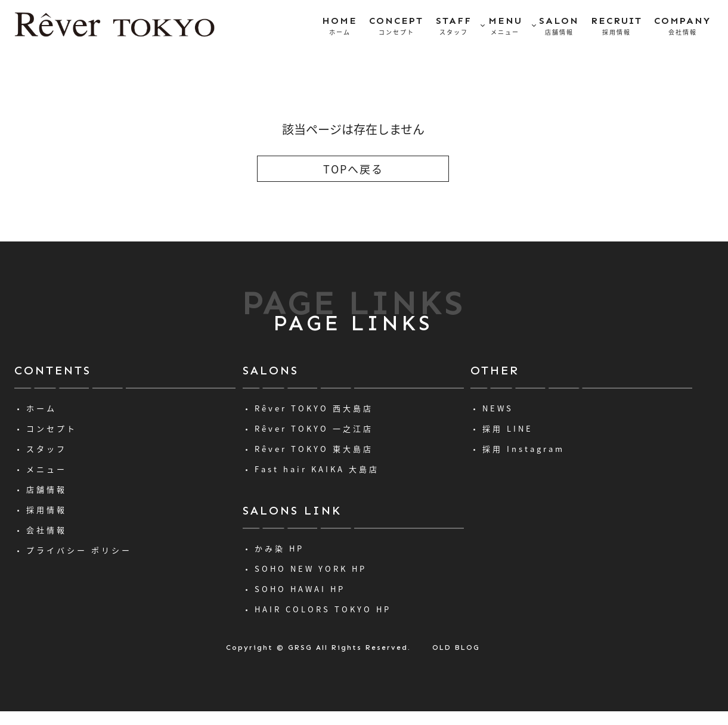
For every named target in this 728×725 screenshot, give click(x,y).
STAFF (454, 26)
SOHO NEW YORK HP (311, 568)
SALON (559, 26)
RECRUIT (617, 26)
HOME (340, 26)
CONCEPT (396, 26)
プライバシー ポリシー (79, 550)
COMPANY (682, 26)
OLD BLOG (456, 647)
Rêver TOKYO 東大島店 (314, 449)
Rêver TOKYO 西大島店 (314, 408)
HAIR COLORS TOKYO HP (323, 609)
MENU (505, 26)
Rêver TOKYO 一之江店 (314, 428)
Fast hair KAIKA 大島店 (317, 469)
